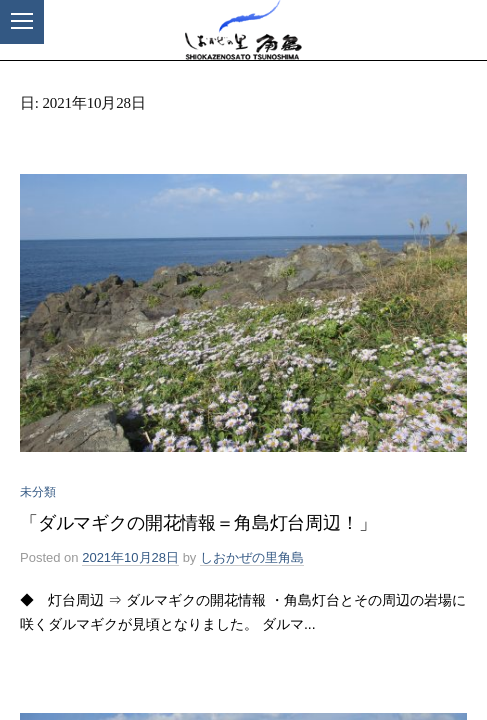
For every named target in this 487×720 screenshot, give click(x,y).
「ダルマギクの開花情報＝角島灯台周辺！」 (198, 523)
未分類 (38, 492)
